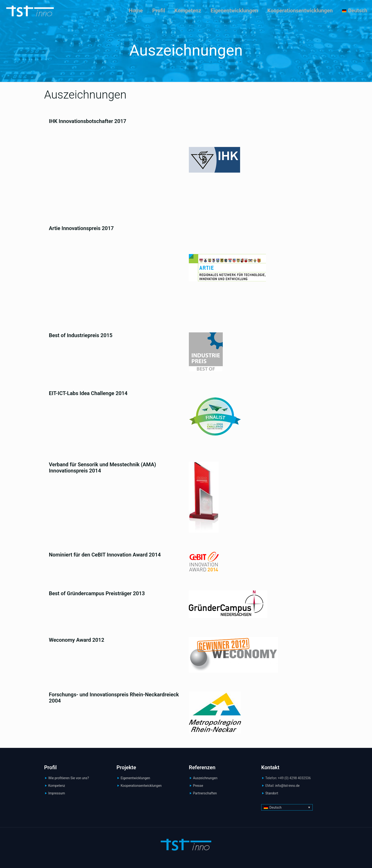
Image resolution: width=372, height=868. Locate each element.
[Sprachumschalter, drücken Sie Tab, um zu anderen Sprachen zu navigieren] (287, 807)
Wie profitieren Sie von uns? (68, 778)
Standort (272, 793)
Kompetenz (57, 786)
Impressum (56, 793)
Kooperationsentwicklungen (141, 786)
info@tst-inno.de (287, 786)
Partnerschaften (205, 793)
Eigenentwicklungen (135, 778)
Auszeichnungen (205, 778)
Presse (198, 786)
